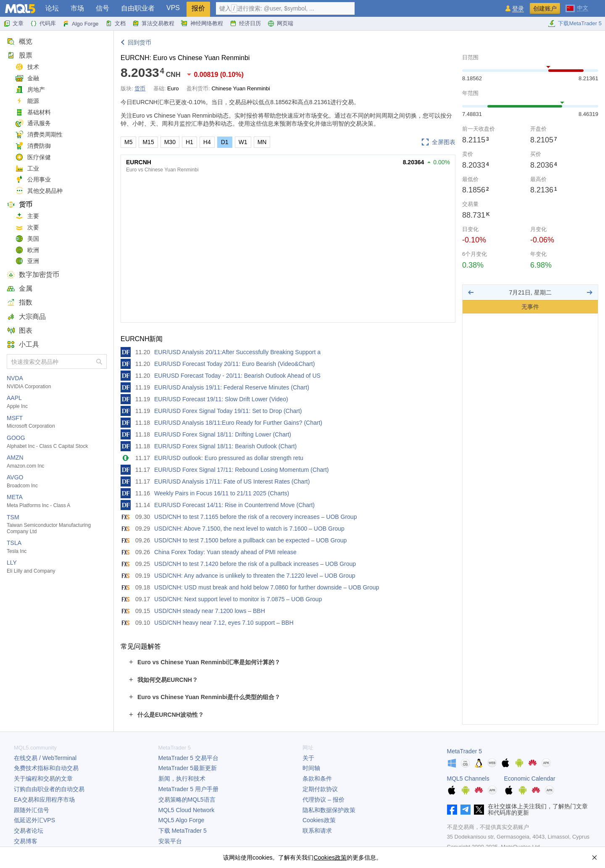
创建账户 (545, 8)
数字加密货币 (33, 275)
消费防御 (33, 146)
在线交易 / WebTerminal (45, 758)
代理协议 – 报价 (324, 800)
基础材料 (33, 112)
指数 (20, 302)
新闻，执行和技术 (182, 779)
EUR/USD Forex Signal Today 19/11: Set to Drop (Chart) (228, 411)
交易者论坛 (29, 831)
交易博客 (26, 841)
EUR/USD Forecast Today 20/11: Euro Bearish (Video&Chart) (234, 364)
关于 (308, 758)
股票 (20, 55)
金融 (27, 78)
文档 (116, 24)
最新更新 (188, 768)
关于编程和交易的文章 (43, 779)
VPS (173, 8)
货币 (20, 204)
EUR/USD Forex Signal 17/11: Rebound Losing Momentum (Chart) (242, 470)
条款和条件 (317, 779)
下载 (183, 831)
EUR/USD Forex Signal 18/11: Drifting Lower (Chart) (223, 434)
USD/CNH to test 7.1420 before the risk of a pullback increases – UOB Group (255, 564)
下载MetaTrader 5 (575, 24)
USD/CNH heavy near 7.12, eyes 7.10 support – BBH (224, 623)
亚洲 (27, 261)
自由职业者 (138, 8)
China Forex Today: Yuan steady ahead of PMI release (225, 552)
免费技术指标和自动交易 (46, 768)
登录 (518, 9)
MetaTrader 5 (465, 751)
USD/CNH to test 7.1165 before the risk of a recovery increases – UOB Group (255, 517)
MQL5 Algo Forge (181, 820)
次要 (27, 228)
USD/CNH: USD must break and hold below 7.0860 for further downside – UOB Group (267, 587)
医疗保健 (33, 157)
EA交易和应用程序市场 (44, 800)
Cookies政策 (319, 820)
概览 (20, 41)
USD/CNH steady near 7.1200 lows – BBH (210, 611)
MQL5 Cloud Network (187, 810)
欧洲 (27, 250)
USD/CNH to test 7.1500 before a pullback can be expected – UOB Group (250, 540)
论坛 (52, 8)
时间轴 (311, 768)
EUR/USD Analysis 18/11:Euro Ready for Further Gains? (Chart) (238, 423)
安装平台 (170, 841)
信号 (103, 8)
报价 (198, 8)
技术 (27, 67)
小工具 (23, 344)
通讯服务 (33, 123)
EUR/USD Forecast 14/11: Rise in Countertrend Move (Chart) (234, 505)
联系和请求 (317, 831)
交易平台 (188, 758)
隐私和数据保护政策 (329, 810)
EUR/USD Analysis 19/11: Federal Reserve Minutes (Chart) (232, 387)
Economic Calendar (530, 779)
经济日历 (245, 24)
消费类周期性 (39, 135)
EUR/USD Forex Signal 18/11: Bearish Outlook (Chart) (225, 446)
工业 (27, 169)
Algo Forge (81, 24)
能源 (27, 101)
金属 (20, 288)
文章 (13, 24)
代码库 (43, 24)
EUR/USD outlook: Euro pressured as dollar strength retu (229, 458)
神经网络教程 (202, 24)
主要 (27, 216)
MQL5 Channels (468, 779)
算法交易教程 (153, 24)
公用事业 (33, 180)
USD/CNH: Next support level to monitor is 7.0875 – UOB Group (238, 599)
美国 (27, 239)
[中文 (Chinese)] (577, 8)
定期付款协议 (320, 789)
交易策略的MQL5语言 (187, 800)
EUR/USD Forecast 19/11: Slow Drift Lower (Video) (221, 399)
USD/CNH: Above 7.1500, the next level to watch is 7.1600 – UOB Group (249, 529)
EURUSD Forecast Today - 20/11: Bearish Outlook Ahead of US (237, 376)
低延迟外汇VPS (34, 820)
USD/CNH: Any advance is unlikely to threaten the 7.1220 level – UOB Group (255, 576)
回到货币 (139, 42)
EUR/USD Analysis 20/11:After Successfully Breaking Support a (237, 352)
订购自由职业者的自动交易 (49, 789)
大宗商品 (26, 317)
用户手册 (188, 789)
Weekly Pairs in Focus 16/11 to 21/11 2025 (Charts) (222, 493)
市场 (77, 8)
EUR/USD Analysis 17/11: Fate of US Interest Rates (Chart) (232, 481)
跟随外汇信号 (32, 810)
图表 (20, 330)
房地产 (30, 90)
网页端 (280, 24)
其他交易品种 (39, 191)
